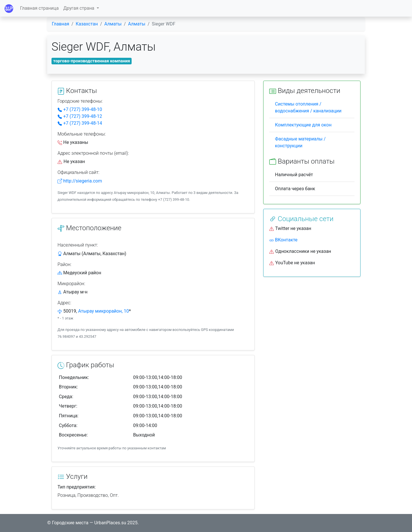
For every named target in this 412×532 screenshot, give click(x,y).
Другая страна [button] (79, 8)
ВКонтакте (283, 240)
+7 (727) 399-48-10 (80, 109)
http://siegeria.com (80, 181)
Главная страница (39, 8)
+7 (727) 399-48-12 (80, 116)
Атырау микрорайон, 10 (103, 311)
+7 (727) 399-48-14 (80, 123)
